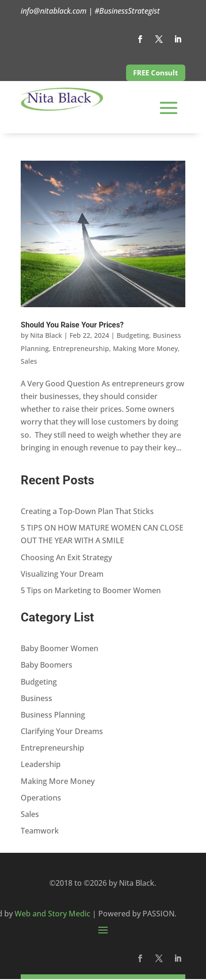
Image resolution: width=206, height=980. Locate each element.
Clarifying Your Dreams (62, 731)
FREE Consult (156, 73)
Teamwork (40, 831)
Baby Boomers (47, 665)
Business (36, 698)
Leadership (41, 764)
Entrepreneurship (81, 348)
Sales (29, 361)
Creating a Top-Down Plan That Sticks (87, 511)
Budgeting (133, 335)
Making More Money (145, 348)
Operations (41, 798)
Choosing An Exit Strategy (66, 557)
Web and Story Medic (52, 914)
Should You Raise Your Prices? (72, 325)
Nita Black (46, 335)
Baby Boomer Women (59, 648)
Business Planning (53, 715)
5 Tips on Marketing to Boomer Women (91, 590)
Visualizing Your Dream (62, 574)
